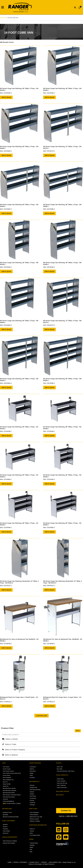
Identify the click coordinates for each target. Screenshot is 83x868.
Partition (32, 794)
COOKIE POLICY (34, 862)
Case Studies (6, 831)
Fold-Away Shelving (35, 790)
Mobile (31, 773)
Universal (5, 799)
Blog (31, 852)
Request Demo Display (9, 843)
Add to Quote (6, 97)
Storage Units (33, 788)
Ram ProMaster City (8, 780)
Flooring (32, 800)
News (31, 833)
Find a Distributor (34, 813)
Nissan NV (6, 786)
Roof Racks (33, 796)
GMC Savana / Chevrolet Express (12, 795)
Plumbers (32, 778)
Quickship (5, 815)
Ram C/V (5, 782)
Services (5, 827)
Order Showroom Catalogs (10, 841)
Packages (32, 805)
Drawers (32, 792)
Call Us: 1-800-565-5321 (68, 816)
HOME (10, 862)
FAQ (31, 850)
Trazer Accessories (62, 788)
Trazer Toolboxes (61, 785)
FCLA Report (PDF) (35, 835)
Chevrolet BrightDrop (8, 801)
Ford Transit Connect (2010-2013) (12, 773)
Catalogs (32, 845)
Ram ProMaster (7, 778)
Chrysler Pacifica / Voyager (12, 803)
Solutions (5, 825)
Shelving (32, 785)
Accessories (33, 798)
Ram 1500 (59, 769)
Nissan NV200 (7, 784)
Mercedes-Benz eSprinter (10, 791)
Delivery (32, 769)
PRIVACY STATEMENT (20, 862)
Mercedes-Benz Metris (9, 793)
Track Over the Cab (62, 783)
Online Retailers (34, 815)
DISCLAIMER (53, 862)
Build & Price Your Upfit (36, 817)
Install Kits (32, 803)
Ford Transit (6, 767)
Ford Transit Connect (8, 771)
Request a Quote (34, 819)
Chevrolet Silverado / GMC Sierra (66, 771)
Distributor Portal (7, 813)
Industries (5, 829)
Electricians (33, 771)
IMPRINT (44, 862)
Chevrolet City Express (9, 797)
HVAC (31, 775)
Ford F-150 (60, 767)
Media (31, 847)
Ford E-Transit (7, 769)
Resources (6, 833)
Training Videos (34, 843)
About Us (32, 829)
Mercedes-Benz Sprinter (9, 788)
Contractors (33, 767)
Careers (32, 831)
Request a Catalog (35, 821)
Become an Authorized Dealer (11, 817)
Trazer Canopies (61, 781)
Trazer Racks (60, 779)
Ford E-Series (6, 775)
